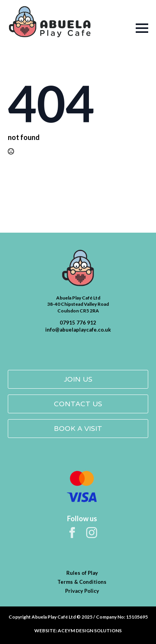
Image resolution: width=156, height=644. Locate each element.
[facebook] (72, 533)
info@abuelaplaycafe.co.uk (78, 330)
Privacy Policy (82, 591)
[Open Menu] (130, 28)
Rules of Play (82, 573)
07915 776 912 (78, 323)
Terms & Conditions (82, 582)
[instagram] (92, 533)
